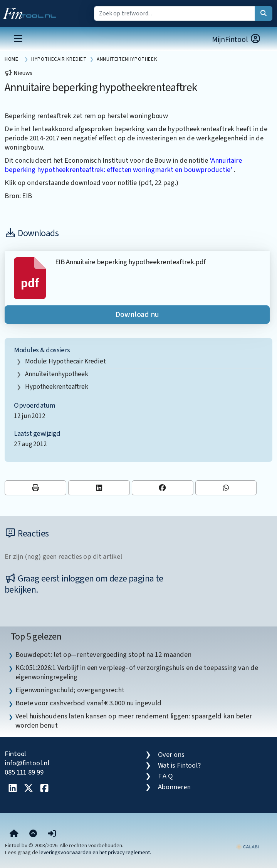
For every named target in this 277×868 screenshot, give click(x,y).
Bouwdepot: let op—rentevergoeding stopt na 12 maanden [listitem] (103, 655)
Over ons (171, 755)
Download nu (137, 315)
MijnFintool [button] (237, 39)
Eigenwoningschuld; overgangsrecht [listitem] (70, 690)
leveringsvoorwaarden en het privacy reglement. (95, 852)
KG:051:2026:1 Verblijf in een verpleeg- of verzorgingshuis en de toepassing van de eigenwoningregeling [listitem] (137, 672)
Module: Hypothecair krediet (65, 361)
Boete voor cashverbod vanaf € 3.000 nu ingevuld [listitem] (88, 703)
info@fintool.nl (27, 763)
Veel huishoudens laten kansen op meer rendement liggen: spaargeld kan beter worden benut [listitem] (134, 721)
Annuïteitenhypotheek (57, 374)
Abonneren (174, 787)
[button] (52, 834)
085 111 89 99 (24, 772)
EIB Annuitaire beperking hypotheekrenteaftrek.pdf (130, 262)
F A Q (166, 776)
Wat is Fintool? (180, 765)
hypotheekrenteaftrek (57, 387)
